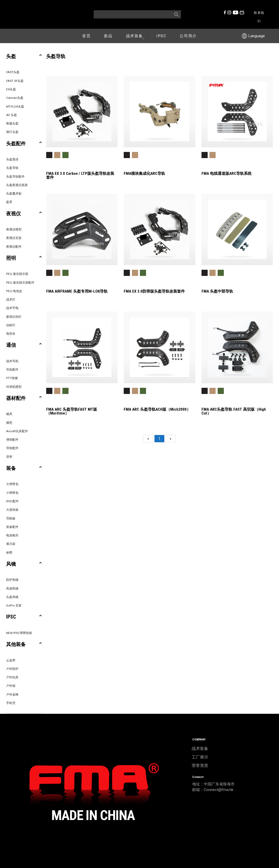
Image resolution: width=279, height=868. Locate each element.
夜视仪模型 (14, 229)
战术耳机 (12, 361)
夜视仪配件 (14, 247)
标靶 (9, 553)
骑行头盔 (12, 132)
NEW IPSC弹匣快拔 (19, 633)
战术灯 (11, 300)
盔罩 (9, 202)
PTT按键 (12, 378)
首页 (86, 36)
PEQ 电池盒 (14, 291)
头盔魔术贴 (14, 194)
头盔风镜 (12, 597)
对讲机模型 (14, 387)
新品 (108, 36)
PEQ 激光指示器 (17, 274)
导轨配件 (12, 448)
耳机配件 (12, 370)
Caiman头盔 (15, 98)
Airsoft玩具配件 (17, 431)
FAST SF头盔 (15, 81)
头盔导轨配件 (15, 177)
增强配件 (12, 440)
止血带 (11, 660)
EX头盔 (11, 89)
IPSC (161, 36)
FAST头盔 (13, 72)
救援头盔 (12, 123)
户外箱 (11, 686)
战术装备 (136, 36)
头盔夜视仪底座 (17, 185)
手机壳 (11, 703)
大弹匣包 (12, 484)
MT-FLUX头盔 (15, 107)
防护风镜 (12, 580)
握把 (9, 423)
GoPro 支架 (14, 605)
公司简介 (188, 36)
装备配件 (12, 527)
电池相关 (12, 535)
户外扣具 (12, 677)
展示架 (11, 544)
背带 (9, 457)
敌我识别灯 (14, 317)
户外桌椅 (12, 695)
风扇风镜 (12, 589)
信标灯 (11, 325)
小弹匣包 (12, 493)
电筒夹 (11, 334)
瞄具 (9, 414)
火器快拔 (12, 510)
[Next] (171, 439)
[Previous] (148, 439)
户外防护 (12, 669)
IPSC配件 (12, 501)
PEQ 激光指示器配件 (20, 283)
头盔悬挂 (12, 159)
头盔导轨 (12, 168)
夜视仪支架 (14, 238)
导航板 (11, 518)
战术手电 (12, 308)
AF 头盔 (12, 115)
